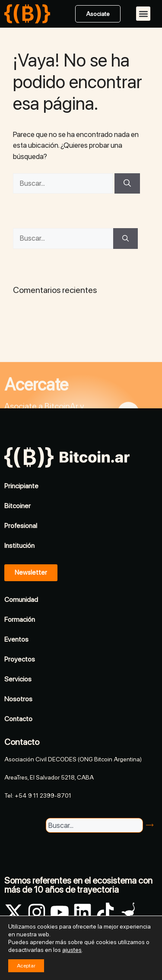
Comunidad (21, 600)
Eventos (16, 639)
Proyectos (20, 659)
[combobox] (94, 825)
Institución (19, 546)
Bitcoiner (17, 506)
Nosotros (18, 699)
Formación (20, 619)
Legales (147, 955)
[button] (143, 14)
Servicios (18, 679)
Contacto (18, 719)
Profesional (21, 526)
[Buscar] (127, 184)
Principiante (21, 486)
